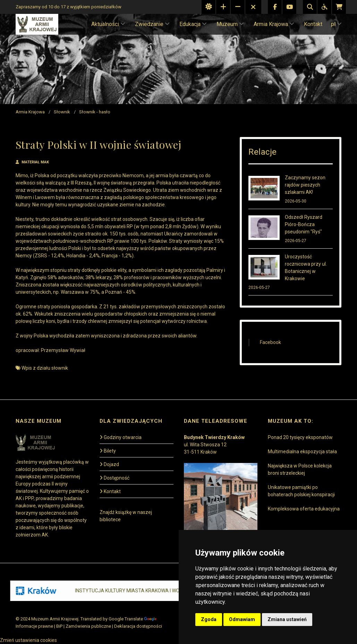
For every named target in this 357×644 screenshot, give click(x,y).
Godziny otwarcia (121, 437)
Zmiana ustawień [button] (287, 619)
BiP (59, 626)
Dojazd (109, 464)
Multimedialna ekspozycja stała (302, 452)
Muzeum (230, 24)
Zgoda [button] (209, 619)
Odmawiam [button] (242, 619)
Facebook (270, 342)
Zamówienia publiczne (88, 626)
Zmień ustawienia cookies (28, 640)
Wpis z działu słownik (45, 368)
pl (336, 24)
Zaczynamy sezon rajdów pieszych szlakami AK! (305, 185)
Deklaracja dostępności (138, 626)
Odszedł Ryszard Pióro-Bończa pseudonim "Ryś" (304, 224)
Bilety (108, 451)
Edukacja (193, 24)
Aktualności (108, 24)
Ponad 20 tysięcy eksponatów (300, 437)
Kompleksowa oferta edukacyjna (304, 509)
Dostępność (114, 478)
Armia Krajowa (274, 24)
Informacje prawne (34, 626)
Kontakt (313, 24)
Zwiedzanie (152, 24)
